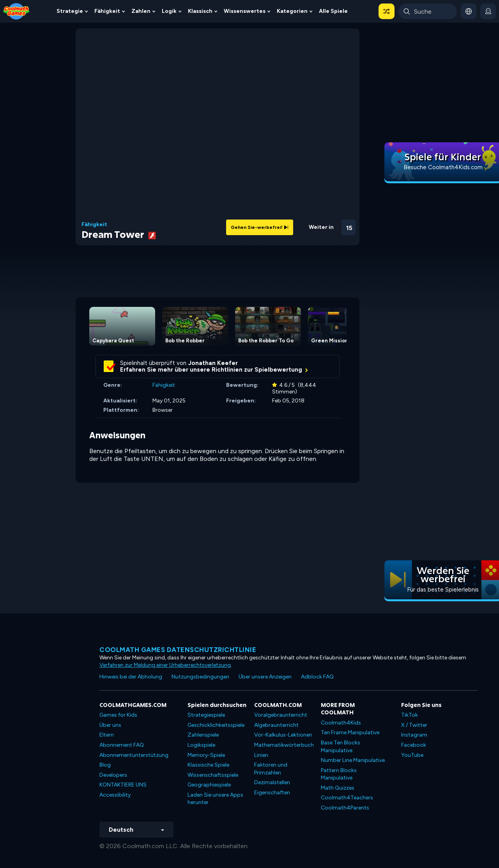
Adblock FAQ (317, 677)
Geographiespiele (209, 785)
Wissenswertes (245, 11)
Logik (169, 11)
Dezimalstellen (272, 782)
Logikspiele (201, 745)
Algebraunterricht (276, 725)
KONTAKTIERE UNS (123, 785)
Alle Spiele (333, 11)
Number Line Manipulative (353, 760)
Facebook (414, 745)
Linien (261, 755)
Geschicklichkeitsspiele (216, 725)
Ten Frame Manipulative (350, 732)
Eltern (107, 735)
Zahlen (141, 11)
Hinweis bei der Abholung (131, 677)
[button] (387, 11)
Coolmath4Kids (341, 723)
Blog (105, 765)
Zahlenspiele (203, 735)
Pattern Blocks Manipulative (339, 774)
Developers (113, 775)
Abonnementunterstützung (134, 755)
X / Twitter (414, 725)
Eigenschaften (272, 793)
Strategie (70, 11)
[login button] (488, 11)
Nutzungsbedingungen (200, 677)
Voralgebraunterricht (281, 715)
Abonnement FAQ (122, 745)
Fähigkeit (107, 11)
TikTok (410, 715)
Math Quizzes (338, 788)
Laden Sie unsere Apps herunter (215, 799)
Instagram (414, 735)
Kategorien (292, 11)
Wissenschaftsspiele (213, 775)
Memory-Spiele (206, 755)
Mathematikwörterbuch (284, 745)
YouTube (412, 755)
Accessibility (115, 795)
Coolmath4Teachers (347, 798)
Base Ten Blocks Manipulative (341, 747)
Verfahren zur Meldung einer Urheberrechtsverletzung (165, 665)
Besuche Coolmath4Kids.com (443, 167)
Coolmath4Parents (345, 808)
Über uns (110, 725)
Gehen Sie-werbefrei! (260, 227)
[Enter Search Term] (428, 11)
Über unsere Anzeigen (265, 677)
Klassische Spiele (208, 765)
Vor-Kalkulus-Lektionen (283, 735)
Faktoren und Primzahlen (271, 769)
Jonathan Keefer (213, 363)
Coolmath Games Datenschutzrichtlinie (178, 650)
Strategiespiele (206, 715)
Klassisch (200, 11)
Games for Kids (118, 715)
